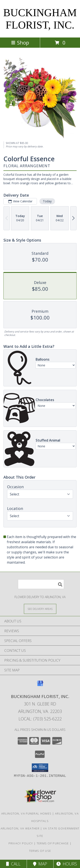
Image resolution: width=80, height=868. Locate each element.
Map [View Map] (40, 864)
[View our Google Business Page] (40, 685)
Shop (20, 42)
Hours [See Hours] (67, 864)
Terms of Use (40, 851)
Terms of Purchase (53, 843)
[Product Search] (41, 584)
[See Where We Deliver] (40, 609)
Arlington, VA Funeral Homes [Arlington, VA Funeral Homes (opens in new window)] (26, 813)
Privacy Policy (21, 843)
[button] (40, 768)
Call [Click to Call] (13, 864)
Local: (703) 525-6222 (40, 719)
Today (47, 201)
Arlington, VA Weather (20, 828)
